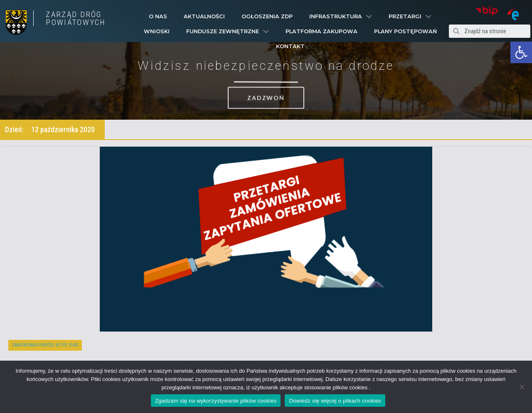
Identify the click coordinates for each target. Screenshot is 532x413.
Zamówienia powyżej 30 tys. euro (45, 345)
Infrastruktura (341, 17)
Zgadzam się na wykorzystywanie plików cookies (216, 401)
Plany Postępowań (405, 31)
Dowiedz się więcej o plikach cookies (335, 401)
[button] (521, 52)
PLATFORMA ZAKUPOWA (321, 31)
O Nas (158, 16)
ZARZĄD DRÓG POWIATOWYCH (76, 18)
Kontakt (290, 46)
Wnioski (157, 31)
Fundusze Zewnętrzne (228, 32)
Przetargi (410, 17)
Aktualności (204, 16)
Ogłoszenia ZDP (267, 16)
